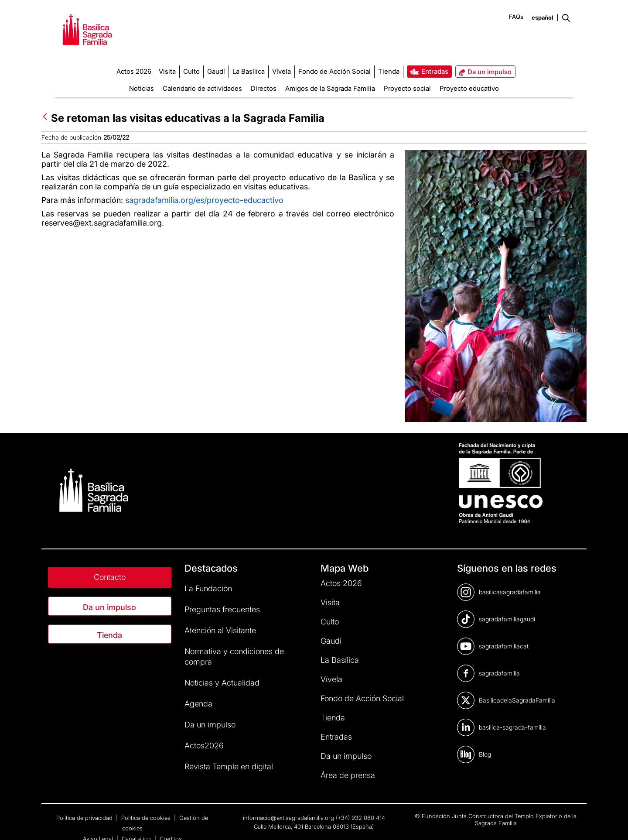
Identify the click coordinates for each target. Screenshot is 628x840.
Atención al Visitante (220, 630)
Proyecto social (407, 88)
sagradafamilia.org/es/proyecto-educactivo (204, 200)
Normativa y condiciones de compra (234, 657)
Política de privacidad (85, 818)
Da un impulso (109, 607)
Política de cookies (147, 818)
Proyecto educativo (469, 88)
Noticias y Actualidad (222, 683)
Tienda (109, 635)
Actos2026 (204, 746)
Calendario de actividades (202, 88)
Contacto (110, 577)
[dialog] (612, 823)
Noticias (142, 88)
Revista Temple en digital (229, 766)
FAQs (516, 17)
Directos (264, 88)
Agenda (198, 704)
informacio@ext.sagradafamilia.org (288, 818)
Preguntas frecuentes (222, 609)
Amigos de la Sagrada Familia (330, 88)
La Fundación (208, 588)
